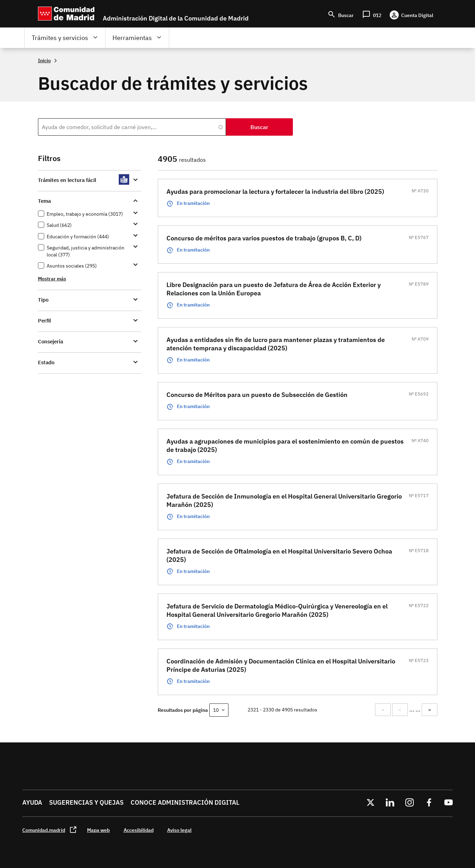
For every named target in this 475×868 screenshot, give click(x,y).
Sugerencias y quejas (86, 802)
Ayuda (32, 802)
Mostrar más (52, 278)
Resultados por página (183, 710)
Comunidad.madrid (44, 830)
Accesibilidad (139, 830)
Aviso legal (179, 830)
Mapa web (98, 830)
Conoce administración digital (185, 802)
